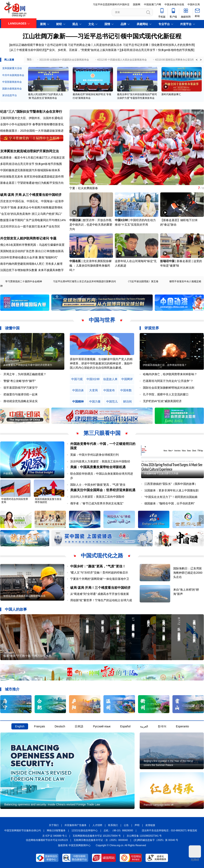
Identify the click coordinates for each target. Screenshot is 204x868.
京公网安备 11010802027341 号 (144, 836)
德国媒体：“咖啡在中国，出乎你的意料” (169, 503)
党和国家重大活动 (12, 68)
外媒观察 (8, 473)
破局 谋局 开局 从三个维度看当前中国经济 (31, 195)
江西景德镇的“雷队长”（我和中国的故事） (171, 484)
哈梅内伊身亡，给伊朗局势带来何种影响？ (170, 374)
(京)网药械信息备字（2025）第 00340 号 (156, 840)
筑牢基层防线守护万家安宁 (21, 388)
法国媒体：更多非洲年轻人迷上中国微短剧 (171, 490)
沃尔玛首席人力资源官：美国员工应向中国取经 (100, 461)
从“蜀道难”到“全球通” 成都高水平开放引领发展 (100, 594)
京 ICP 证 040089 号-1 (55, 836)
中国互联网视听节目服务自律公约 (23, 831)
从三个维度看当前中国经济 (28, 50)
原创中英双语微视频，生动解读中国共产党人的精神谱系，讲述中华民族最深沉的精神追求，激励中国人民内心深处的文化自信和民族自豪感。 (101, 363)
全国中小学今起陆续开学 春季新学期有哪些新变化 (32, 124)
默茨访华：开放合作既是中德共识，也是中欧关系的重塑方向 (91, 225)
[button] (201, 146)
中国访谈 (75, 220)
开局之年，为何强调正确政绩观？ (25, 374)
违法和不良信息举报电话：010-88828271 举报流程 (169, 831)
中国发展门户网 (152, 4)
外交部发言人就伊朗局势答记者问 (25, 238)
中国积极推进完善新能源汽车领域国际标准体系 (30, 170)
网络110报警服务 (56, 831)
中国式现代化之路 (102, 556)
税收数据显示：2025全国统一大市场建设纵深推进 (32, 131)
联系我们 (113, 825)
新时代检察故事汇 (171, 94)
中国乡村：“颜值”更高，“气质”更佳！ (98, 566)
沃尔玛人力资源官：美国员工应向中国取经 (97, 497)
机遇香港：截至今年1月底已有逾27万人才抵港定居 (32, 158)
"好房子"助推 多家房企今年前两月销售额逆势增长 (32, 207)
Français (39, 726)
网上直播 (9, 60)
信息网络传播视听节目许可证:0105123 (47, 840)
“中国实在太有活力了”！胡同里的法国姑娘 (171, 497)
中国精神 (78, 402)
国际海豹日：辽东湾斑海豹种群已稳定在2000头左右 (188, 573)
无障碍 (195, 853)
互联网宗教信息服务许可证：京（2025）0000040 (101, 840)
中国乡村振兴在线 (174, 4)
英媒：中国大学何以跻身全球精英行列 (94, 455)
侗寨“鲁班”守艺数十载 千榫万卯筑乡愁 (27, 656)
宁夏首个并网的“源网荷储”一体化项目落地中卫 (100, 579)
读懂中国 (12, 328)
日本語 (79, 726)
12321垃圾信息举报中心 (85, 831)
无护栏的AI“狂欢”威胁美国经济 (162, 401)
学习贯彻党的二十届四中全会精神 (24, 281)
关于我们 (54, 825)
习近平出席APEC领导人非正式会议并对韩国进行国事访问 (84, 281)
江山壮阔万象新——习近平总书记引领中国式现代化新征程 (102, 36)
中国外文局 (194, 4)
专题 (53, 238)
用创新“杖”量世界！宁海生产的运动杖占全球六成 (101, 600)
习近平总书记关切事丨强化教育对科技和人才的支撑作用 (158, 45)
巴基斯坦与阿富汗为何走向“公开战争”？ (168, 381)
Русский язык (102, 726)
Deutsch (60, 726)
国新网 (137, 4)
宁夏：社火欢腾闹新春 (84, 188)
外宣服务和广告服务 (76, 825)
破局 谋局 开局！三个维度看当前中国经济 (100, 588)
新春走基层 (7, 183)
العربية (144, 726)
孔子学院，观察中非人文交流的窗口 (166, 394)
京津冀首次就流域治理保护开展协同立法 (30, 151)
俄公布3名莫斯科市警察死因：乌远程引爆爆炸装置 (32, 245)
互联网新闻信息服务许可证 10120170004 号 (97, 836)
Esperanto (182, 726)
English (20, 726)
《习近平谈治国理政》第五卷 (143, 281)
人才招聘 (97, 825)
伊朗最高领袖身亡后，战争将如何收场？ (165, 365)
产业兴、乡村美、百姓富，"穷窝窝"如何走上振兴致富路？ (83, 50)
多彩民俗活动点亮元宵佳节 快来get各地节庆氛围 (31, 164)
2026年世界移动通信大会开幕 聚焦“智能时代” (29, 257)
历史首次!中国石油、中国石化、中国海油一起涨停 (32, 201)
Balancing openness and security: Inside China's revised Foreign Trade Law (52, 804)
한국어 (162, 726)
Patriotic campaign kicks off (158, 805)
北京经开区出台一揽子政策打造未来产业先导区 (30, 226)
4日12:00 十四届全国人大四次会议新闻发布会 (122, 60)
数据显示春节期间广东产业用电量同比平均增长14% (33, 220)
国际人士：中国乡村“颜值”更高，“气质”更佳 (98, 485)
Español (125, 726)
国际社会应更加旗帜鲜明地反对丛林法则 (169, 388)
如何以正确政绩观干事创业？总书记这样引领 (38, 45)
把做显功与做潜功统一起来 (21, 394)
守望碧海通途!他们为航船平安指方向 (41, 183)
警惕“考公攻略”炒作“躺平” (20, 381)
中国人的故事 (16, 609)
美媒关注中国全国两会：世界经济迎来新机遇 (103, 490)
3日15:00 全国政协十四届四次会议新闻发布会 (64, 60)
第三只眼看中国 (102, 433)
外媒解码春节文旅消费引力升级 (161, 473)
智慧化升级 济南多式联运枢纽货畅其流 (24, 596)
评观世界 (152, 328)
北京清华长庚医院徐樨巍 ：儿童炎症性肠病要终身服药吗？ (90, 266)
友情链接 (150, 825)
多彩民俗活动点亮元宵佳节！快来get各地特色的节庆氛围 (157, 50)
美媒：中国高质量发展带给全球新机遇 (98, 467)
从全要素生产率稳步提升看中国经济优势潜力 (28, 365)
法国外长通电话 (53, 118)
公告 (126, 825)
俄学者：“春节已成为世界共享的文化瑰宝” (97, 503)
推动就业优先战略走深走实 (21, 401)
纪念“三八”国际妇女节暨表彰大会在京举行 (31, 112)
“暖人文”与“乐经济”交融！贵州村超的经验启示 (99, 572)
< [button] (197, 60)
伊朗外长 (34, 118)
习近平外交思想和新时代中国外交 (111, 4)
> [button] (201, 60)
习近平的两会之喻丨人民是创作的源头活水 (95, 45)
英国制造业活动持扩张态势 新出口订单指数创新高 (32, 251)
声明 (137, 825)
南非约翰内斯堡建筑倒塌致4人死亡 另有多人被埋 (31, 264)
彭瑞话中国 (167, 261)
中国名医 (75, 261)
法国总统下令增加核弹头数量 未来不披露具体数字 (32, 270)
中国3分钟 (121, 220)
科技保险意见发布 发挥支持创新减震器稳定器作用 (32, 176)
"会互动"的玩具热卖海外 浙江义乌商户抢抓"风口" (31, 214)
